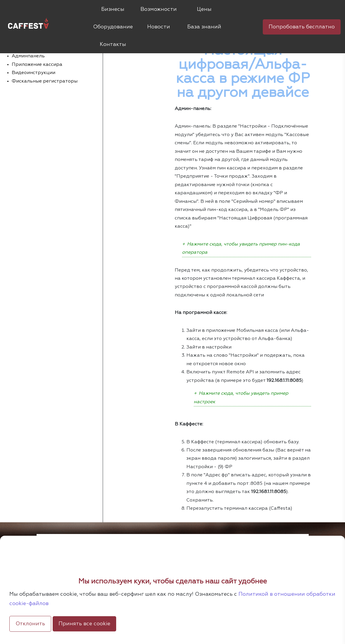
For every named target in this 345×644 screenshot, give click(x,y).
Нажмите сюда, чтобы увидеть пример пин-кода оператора (241, 248)
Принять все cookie (84, 624)
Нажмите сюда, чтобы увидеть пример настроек (241, 398)
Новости (159, 27)
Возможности (159, 9)
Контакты (113, 44)
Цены (204, 9)
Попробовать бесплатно (302, 27)
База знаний (204, 27)
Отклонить (30, 624)
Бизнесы (113, 9)
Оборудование (113, 27)
